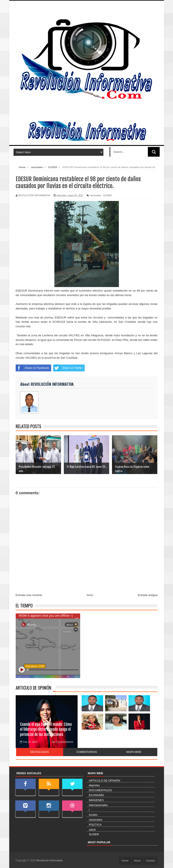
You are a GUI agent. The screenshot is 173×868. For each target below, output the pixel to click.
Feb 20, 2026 (29, 742)
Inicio (90, 595)
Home (125, 861)
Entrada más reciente (29, 595)
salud (92, 830)
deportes (94, 785)
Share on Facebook (32, 368)
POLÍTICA (95, 825)
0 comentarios (63, 742)
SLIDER (107, 195)
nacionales (96, 195)
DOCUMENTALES (100, 790)
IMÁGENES (96, 800)
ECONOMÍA (97, 795)
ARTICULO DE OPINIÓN (33, 688)
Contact (150, 861)
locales (93, 815)
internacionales (98, 805)
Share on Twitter (68, 368)
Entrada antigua (148, 595)
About (137, 861)
